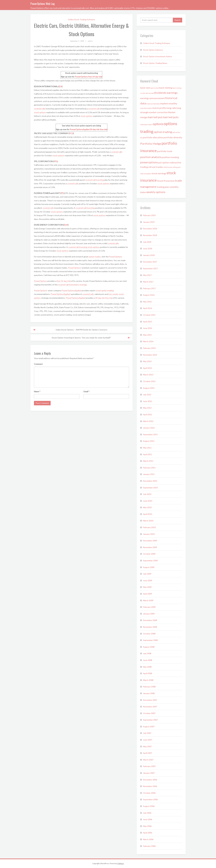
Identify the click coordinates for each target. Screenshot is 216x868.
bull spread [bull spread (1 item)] (150, 93)
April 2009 (147, 594)
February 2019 (149, 215)
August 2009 (149, 567)
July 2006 (147, 813)
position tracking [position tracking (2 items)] (170, 157)
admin (90, 41)
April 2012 (147, 414)
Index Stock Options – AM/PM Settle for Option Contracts (82, 330)
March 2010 (148, 521)
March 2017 (148, 282)
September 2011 (150, 434)
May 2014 (147, 335)
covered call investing (94, 180)
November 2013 (150, 355)
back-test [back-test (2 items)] (145, 88)
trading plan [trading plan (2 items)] (163, 187)
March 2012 (148, 421)
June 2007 (148, 740)
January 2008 (149, 693)
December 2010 (150, 481)
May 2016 (147, 302)
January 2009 (149, 614)
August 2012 (149, 388)
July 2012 (147, 395)
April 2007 (147, 753)
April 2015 (147, 322)
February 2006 (149, 846)
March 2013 (148, 375)
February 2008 (149, 687)
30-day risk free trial (99, 129)
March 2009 (148, 600)
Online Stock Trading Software (81, 19)
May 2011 (147, 448)
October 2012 (149, 381)
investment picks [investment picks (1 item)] (146, 108)
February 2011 (149, 468)
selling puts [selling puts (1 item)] (177, 167)
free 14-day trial (95, 77)
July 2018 (147, 242)
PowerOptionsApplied (80, 129)
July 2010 (147, 494)
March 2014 (148, 341)
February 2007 (149, 766)
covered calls (40, 109)
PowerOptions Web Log (43, 4)
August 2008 (149, 647)
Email (87, 391)
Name (37, 391)
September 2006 (150, 799)
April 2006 (147, 833)
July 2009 (147, 574)
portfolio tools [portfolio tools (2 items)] (165, 151)
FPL (63, 193)
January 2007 (149, 773)
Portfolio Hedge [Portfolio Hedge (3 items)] (151, 144)
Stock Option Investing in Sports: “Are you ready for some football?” (81, 338)
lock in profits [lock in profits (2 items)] (159, 108)
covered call (63, 285)
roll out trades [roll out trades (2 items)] (155, 167)
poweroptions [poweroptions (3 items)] (149, 162)
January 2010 (149, 534)
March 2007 (148, 760)
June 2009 (148, 580)
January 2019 (149, 222)
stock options (40, 112)
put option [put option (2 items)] (164, 162)
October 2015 (149, 315)
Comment (38, 364)
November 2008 (150, 627)
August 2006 (149, 806)
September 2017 (150, 268)
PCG (71, 133)
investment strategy (78, 285)
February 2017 (149, 288)
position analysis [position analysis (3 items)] (151, 157)
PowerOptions (81, 77)
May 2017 (147, 275)
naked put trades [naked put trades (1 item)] (146, 124)
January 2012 (149, 428)
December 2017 (150, 262)
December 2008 (150, 620)
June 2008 (148, 660)
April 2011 (147, 454)
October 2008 (149, 634)
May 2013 (147, 361)
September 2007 (150, 720)
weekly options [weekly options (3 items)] (156, 192)
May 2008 (147, 667)
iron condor (113, 294)
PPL (56, 161)
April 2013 (147, 368)
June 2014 (148, 328)
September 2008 (150, 640)
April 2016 (147, 308)
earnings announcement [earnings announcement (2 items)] (153, 98)
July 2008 (147, 653)
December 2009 (150, 541)
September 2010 (150, 488)
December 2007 (150, 700)
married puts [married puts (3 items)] (171, 117)
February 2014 (149, 348)
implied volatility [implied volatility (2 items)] (169, 103)
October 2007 (149, 713)
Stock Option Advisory (153, 50)
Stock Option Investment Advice (157, 56)
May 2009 (147, 587)
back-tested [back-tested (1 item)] (155, 88)
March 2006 (148, 839)
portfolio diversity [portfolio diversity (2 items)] (173, 137)
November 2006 (150, 786)
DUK (66, 225)
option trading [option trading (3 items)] (163, 132)
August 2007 (149, 726)
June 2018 (148, 248)
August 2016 (149, 295)
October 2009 (149, 554)
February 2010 (149, 527)
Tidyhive (121, 863)
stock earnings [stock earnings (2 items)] (159, 173)
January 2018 (149, 255)
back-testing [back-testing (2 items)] (166, 88)
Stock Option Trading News (155, 63)
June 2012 (148, 401)
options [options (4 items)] (158, 124)
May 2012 (147, 408)
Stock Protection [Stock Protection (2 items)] (166, 181)
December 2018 (150, 229)
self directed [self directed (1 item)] (168, 167)
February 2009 (149, 607)
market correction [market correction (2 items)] (158, 112)
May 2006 (147, 826)
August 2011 (149, 441)
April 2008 (147, 673)
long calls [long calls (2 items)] (171, 108)
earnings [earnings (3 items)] (172, 93)
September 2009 (150, 561)
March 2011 (148, 461)
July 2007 (147, 733)
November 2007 (150, 707)
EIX (60, 86)
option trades (95, 257)
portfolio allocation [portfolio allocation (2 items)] (153, 137)
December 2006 (150, 780)
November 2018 (150, 235)
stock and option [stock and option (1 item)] (146, 174)
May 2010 (147, 507)
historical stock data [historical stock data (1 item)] (153, 104)
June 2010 (148, 501)
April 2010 (147, 514)
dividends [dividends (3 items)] (160, 93)
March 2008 (148, 680)
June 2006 (148, 819)
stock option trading (105, 290)
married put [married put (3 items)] (155, 117)
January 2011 (149, 474)
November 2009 (150, 547)
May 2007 (147, 746)
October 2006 (149, 793)
